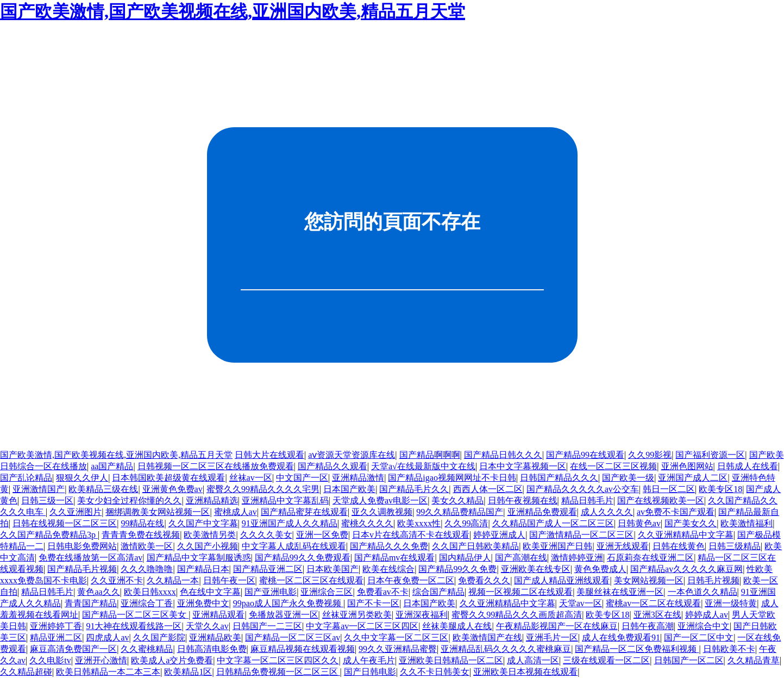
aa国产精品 (112, 466)
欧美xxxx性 (419, 523)
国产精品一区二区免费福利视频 (637, 649)
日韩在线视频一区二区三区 (65, 523)
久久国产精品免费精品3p (49, 535)
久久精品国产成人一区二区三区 (553, 523)
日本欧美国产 (333, 569)
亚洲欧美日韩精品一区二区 (451, 660)
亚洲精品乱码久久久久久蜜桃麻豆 (506, 649)
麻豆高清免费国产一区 (73, 649)
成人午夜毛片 (369, 660)
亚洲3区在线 (657, 615)
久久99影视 (650, 455)
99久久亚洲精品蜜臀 (398, 649)
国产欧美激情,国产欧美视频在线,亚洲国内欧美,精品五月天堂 (233, 11)
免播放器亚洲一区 (284, 615)
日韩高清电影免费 (212, 649)
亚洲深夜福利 (422, 615)
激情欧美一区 (147, 546)
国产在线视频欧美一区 (661, 500)
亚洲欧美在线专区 (536, 569)
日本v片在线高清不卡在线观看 (411, 535)
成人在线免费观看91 (621, 637)
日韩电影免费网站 (82, 546)
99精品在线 (142, 523)
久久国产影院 (159, 637)
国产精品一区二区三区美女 (135, 615)
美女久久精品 (457, 500)
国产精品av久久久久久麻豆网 (686, 569)
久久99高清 (466, 523)
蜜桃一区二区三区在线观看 (311, 580)
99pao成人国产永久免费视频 (288, 603)
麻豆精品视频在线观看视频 (303, 649)
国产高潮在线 (521, 558)
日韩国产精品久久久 (559, 478)
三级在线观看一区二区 (606, 660)
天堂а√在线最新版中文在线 (423, 466)
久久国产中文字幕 (203, 523)
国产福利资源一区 (710, 455)
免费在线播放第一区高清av (90, 558)
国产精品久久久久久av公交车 (583, 489)
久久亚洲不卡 (117, 580)
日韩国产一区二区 (689, 660)
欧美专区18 (720, 489)
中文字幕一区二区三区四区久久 (278, 660)
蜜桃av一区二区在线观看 (653, 603)
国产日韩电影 (370, 672)
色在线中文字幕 (210, 592)
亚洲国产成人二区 (693, 478)
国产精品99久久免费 (457, 569)
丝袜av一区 (251, 478)
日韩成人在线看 (748, 466)
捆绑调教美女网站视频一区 (158, 512)
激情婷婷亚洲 (577, 558)
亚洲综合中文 (704, 626)
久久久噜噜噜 (147, 569)
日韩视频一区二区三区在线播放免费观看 (216, 466)
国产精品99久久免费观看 (303, 558)
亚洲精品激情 (358, 478)
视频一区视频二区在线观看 (520, 592)
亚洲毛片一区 (552, 637)
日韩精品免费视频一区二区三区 (278, 672)
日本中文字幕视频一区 (523, 466)
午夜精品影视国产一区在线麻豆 (557, 626)
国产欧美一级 (628, 478)
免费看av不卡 (383, 592)
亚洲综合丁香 (147, 603)
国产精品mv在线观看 (394, 558)
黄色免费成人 (600, 569)
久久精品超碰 (26, 672)
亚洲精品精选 (212, 500)
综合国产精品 (438, 592)
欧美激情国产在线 (487, 637)
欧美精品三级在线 (103, 489)
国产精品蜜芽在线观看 (304, 512)
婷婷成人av (707, 615)
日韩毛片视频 (713, 580)
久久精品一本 (173, 580)
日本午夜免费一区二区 (411, 580)
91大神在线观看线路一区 (134, 626)
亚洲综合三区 (327, 592)
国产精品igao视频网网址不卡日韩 (452, 478)
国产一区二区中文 (699, 637)
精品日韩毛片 (587, 500)
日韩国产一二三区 (267, 626)
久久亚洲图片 (76, 512)
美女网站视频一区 (649, 580)
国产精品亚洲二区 (268, 569)
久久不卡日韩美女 (435, 672)
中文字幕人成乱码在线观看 (294, 546)
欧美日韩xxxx (150, 592)
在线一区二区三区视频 (613, 466)
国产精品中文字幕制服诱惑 (199, 558)
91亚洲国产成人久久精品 (290, 523)
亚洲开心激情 (101, 660)
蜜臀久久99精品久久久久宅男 (263, 489)
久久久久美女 (266, 535)
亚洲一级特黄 (731, 603)
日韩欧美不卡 (729, 649)
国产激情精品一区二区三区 (581, 535)
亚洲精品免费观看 (542, 512)
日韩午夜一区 (229, 580)
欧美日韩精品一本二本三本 (108, 672)
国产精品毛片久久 (414, 489)
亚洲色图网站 (687, 466)
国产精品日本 (203, 569)
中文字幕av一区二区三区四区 (362, 626)
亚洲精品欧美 (215, 637)
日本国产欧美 (349, 489)
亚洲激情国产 (39, 489)
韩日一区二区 (669, 489)
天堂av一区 (581, 603)
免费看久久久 (484, 580)
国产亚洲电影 (271, 592)
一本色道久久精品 (703, 592)
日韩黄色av (639, 523)
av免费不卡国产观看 (676, 512)
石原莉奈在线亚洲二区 (650, 558)
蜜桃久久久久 (367, 523)
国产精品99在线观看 (585, 455)
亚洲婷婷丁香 (56, 626)
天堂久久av (207, 626)
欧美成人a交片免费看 (172, 660)
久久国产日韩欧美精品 (475, 546)
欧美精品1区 (188, 672)
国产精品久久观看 (333, 466)
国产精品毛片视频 (82, 569)
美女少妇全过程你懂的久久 (129, 500)
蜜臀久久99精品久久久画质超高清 (517, 615)
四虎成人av (107, 637)
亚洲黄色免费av (173, 489)
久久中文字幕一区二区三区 (396, 637)
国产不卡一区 (373, 603)
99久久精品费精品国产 (460, 512)
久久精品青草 (754, 660)
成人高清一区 (533, 660)
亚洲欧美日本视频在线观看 (525, 672)
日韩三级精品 (735, 546)
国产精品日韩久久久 (503, 455)
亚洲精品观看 (218, 615)
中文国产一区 (302, 478)
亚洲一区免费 (322, 535)
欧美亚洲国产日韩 (557, 546)
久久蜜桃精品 (147, 649)
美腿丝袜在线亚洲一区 (620, 592)
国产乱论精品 (26, 478)
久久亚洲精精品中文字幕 (686, 535)
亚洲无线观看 (623, 546)
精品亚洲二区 (56, 637)
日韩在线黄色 (679, 546)
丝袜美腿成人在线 (457, 626)
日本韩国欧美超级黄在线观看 (168, 478)
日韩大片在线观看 (269, 455)
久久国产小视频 (208, 546)
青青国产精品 (91, 603)
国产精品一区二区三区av (293, 637)
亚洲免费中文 (203, 603)
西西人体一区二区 (488, 489)
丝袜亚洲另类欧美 (357, 615)
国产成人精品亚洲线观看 (562, 580)
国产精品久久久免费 (389, 546)
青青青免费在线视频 (141, 535)
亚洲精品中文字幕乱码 (285, 500)
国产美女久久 (691, 523)
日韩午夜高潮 (648, 626)
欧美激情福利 (747, 523)
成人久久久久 (607, 512)
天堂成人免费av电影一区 (380, 500)
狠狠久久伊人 (82, 478)
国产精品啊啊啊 (430, 455)
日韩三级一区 (47, 500)
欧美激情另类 (210, 535)
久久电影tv (50, 660)
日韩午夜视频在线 (523, 500)
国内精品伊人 (465, 558)
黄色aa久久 (98, 592)
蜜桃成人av (236, 512)
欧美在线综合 (388, 569)
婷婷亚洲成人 (499, 535)
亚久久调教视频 (382, 512)
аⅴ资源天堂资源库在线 (352, 455)
